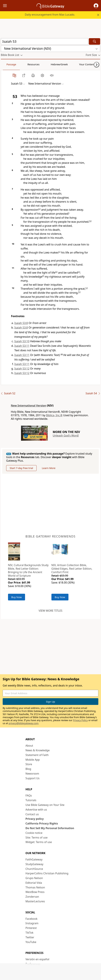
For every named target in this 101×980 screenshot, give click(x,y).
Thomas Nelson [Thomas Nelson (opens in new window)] (35, 887)
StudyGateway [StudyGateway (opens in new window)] (34, 864)
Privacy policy (35, 819)
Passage (8, 64)
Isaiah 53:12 (22, 369)
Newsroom (32, 774)
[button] (96, 6)
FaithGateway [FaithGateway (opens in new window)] (34, 859)
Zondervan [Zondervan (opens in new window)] (32, 897)
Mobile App (33, 760)
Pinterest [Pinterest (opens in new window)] (31, 928)
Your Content (66, 64)
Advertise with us (36, 810)
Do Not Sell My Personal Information (50, 828)
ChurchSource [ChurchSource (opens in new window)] (34, 869)
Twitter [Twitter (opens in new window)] (30, 937)
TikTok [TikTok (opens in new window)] (30, 933)
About (29, 746)
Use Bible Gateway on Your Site (45, 805)
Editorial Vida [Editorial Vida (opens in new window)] (34, 883)
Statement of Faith (37, 755)
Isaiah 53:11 (22, 346)
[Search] (94, 41)
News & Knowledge (38, 750)
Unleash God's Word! (66, 435)
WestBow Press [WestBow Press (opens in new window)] (35, 892)
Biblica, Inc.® (54, 415)
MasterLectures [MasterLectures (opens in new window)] (35, 901)
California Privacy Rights (42, 823)
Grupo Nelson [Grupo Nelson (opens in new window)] (34, 878)
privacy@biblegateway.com (24, 723)
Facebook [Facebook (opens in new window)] (32, 919)
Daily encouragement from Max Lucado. (50, 15)
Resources (25, 64)
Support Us (33, 778)
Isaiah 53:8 (21, 323)
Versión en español (37, 959)
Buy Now (17, 597)
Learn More (49, 468)
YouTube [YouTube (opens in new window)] (31, 942)
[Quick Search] (44, 41)
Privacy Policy (80, 720)
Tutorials (31, 800)
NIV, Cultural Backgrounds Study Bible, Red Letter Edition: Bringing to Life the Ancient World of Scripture (28, 570)
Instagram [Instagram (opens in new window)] (32, 923)
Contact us (32, 814)
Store (29, 764)
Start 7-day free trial (21, 468)
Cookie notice (34, 833)
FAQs (29, 795)
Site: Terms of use (37, 838)
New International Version (28, 406)
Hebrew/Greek (44, 64)
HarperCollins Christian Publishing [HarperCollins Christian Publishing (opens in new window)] (47, 873)
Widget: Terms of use (39, 842)
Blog (28, 769)
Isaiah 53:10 (22, 341)
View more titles (50, 611)
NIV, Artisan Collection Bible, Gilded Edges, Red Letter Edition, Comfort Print (72, 569)
